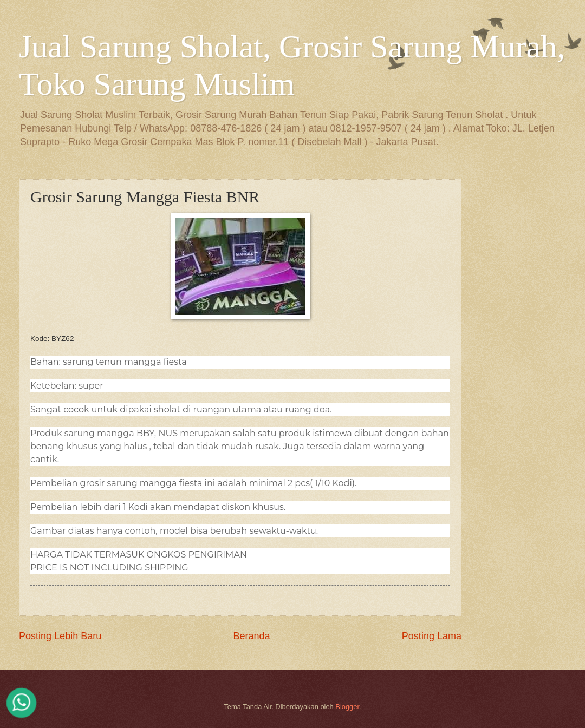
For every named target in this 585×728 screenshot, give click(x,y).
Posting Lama (432, 636)
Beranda (251, 636)
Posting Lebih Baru (60, 636)
